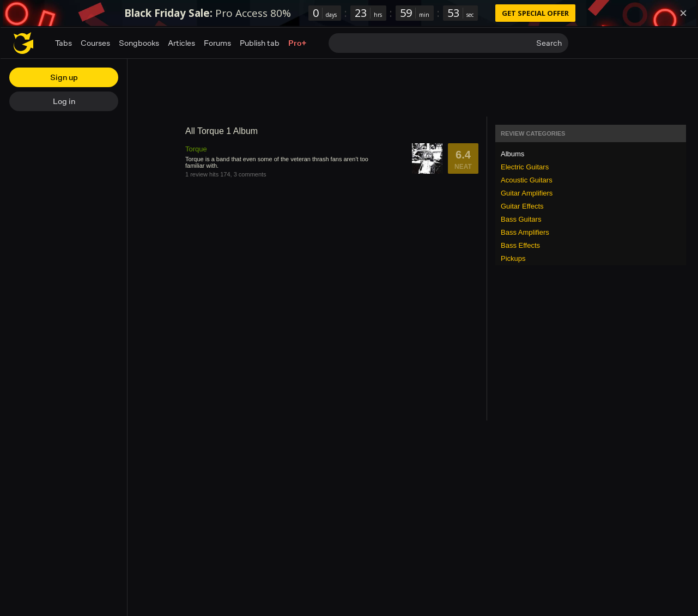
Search (549, 43)
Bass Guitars (521, 219)
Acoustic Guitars (527, 180)
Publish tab (260, 43)
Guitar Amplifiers (527, 193)
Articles (181, 43)
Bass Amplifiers (525, 232)
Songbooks (139, 43)
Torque (196, 149)
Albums (512, 154)
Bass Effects (520, 245)
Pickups (513, 258)
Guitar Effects (522, 206)
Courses (95, 43)
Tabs (63, 43)
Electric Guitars (525, 167)
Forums (217, 43)
